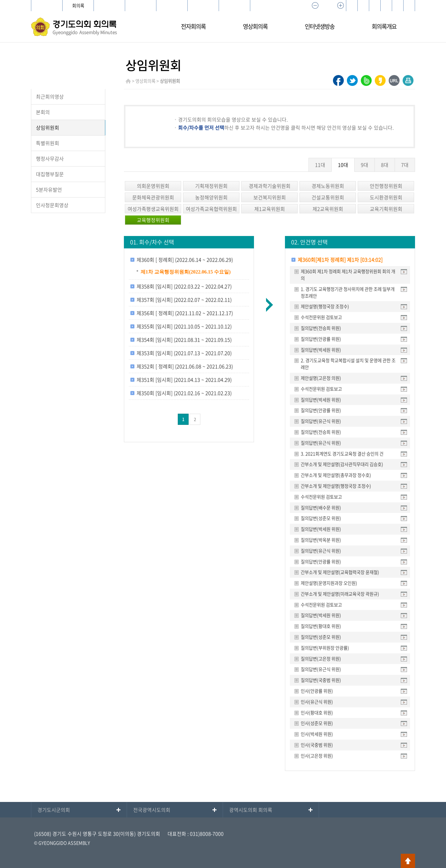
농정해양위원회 (211, 197)
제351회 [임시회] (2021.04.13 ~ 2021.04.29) (184, 380)
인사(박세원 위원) (317, 734)
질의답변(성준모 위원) (321, 518)
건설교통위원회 (328, 197)
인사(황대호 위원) (317, 713)
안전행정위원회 (386, 186)
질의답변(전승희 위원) (321, 328)
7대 (405, 165)
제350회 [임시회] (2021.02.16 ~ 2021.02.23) (184, 393)
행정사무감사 (50, 158)
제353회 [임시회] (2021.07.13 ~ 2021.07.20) (184, 353)
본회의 (43, 112)
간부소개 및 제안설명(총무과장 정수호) (336, 475)
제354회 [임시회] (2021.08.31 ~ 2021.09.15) (184, 340)
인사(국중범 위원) (317, 745)
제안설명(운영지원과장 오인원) (329, 583)
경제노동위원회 (328, 186)
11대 (320, 165)
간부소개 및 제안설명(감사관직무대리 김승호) (342, 464)
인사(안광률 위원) (317, 691)
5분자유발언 (49, 189)
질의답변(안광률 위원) (321, 339)
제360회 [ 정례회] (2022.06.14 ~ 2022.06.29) (185, 260)
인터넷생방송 (320, 26)
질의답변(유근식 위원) (321, 421)
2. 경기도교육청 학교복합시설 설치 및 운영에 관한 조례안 (348, 364)
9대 (365, 165)
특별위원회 (48, 143)
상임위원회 (48, 127)
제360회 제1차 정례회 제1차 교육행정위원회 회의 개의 (348, 275)
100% (328, 6)
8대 (385, 165)
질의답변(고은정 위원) (321, 659)
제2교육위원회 (328, 209)
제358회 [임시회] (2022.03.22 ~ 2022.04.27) (184, 286)
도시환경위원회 (386, 197)
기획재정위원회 (211, 186)
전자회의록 (193, 26)
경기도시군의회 (54, 810)
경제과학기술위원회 (270, 186)
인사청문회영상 (52, 205)
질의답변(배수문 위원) (321, 508)
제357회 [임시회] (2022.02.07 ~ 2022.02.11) (184, 300)
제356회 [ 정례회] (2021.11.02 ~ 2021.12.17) (185, 313)
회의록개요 (384, 26)
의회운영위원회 (153, 186)
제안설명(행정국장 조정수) (325, 306)
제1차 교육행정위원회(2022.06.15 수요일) (186, 272)
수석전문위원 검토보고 (321, 317)
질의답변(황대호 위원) (321, 626)
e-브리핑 (203, 6)
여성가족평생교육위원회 (153, 209)
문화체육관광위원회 (153, 197)
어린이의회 (141, 6)
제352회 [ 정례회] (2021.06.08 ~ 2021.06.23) (185, 366)
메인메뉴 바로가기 (223, 0)
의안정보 (109, 6)
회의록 (78, 6)
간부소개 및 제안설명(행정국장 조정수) (336, 486)
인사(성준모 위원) (317, 723)
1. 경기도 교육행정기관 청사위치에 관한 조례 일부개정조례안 (348, 292)
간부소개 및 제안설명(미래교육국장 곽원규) (340, 594)
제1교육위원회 (270, 209)
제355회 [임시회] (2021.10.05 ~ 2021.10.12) (184, 326)
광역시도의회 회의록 (251, 810)
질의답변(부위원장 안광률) (325, 648)
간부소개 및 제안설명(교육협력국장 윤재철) (340, 572)
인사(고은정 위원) (317, 756)
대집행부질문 (50, 174)
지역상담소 (172, 6)
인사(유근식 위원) (317, 702)
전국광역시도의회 (152, 810)
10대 (343, 165)
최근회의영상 (50, 96)
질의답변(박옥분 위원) (321, 540)
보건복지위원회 (270, 197)
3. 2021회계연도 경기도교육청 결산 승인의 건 (342, 454)
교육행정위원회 (153, 220)
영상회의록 (255, 26)
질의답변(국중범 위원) (321, 680)
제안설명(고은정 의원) (321, 378)
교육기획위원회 (386, 209)
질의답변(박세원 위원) (321, 350)
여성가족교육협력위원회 (211, 209)
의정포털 (234, 6)
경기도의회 (47, 6)
